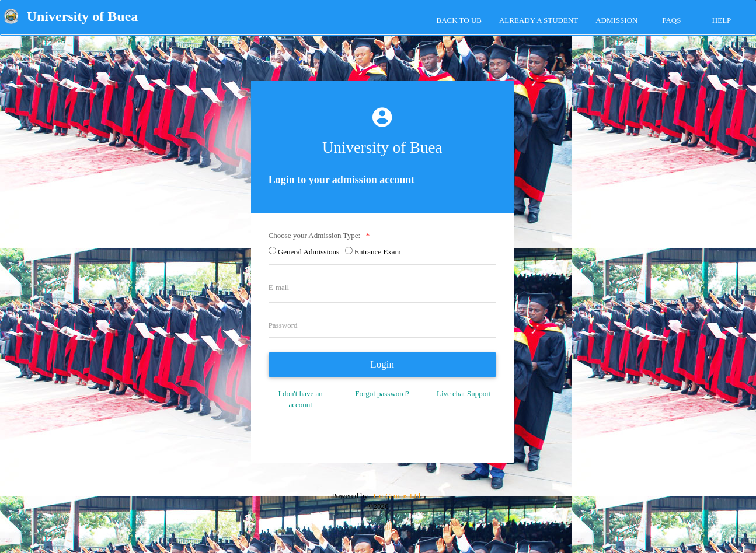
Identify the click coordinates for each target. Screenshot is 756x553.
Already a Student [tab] (539, 20)
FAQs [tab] (671, 20)
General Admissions (311, 252)
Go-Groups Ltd (396, 496)
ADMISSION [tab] (616, 20)
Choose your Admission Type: (316, 235)
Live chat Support (464, 393)
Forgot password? (382, 393)
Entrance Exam (379, 252)
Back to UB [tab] (459, 20)
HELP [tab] (722, 20)
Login (382, 364)
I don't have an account (300, 399)
